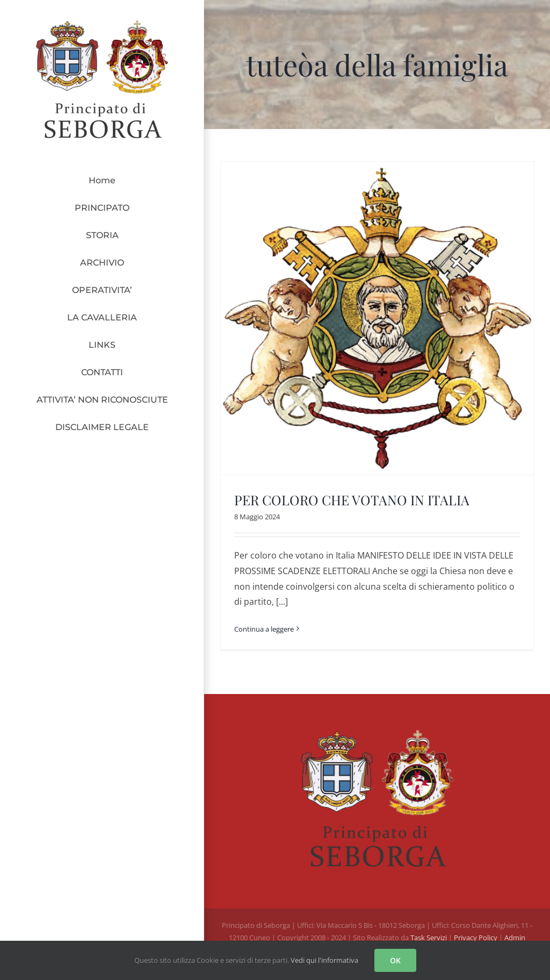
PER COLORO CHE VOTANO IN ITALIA (352, 500)
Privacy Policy (476, 938)
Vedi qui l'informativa (324, 960)
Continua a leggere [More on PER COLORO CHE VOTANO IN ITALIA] (264, 629)
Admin (515, 938)
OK (395, 960)
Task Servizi (429, 938)
